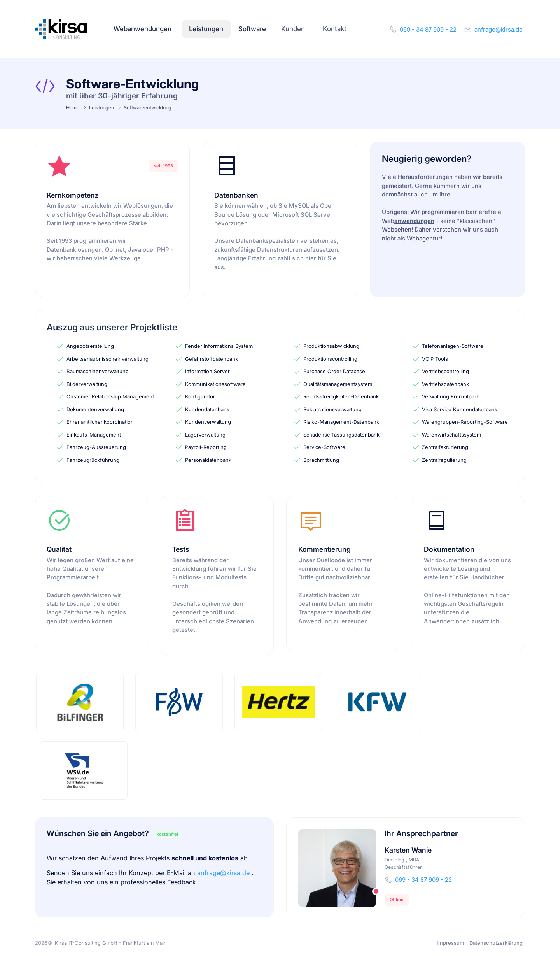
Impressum (451, 943)
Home (73, 108)
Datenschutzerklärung (496, 943)
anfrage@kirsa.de (224, 873)
